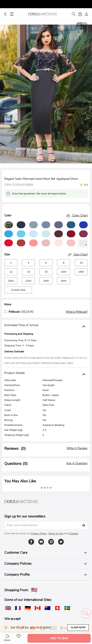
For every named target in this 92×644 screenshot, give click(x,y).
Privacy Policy (39, 533)
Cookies (73, 533)
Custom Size (18, 290)
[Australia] (47, 608)
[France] (18, 608)
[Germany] (28, 608)
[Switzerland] (57, 608)
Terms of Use (56, 533)
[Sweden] (67, 608)
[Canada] (38, 608)
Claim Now (78, 627)
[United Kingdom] (8, 608)
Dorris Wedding (42, 14)
